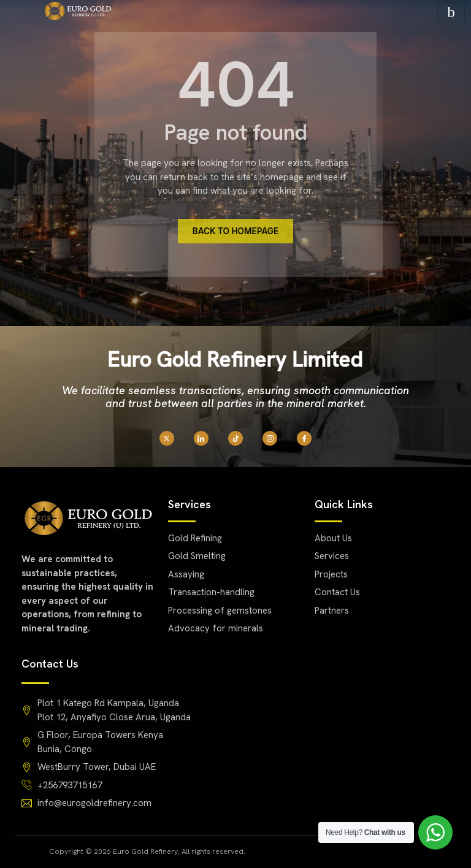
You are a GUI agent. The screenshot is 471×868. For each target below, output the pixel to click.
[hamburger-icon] (451, 11)
